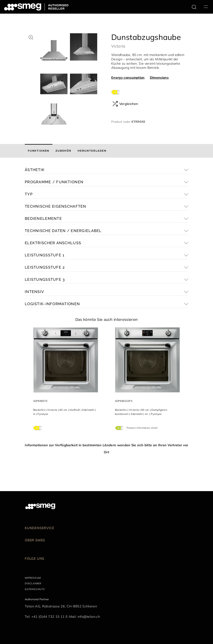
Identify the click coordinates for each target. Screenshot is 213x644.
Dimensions (159, 77)
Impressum (33, 578)
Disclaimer (33, 583)
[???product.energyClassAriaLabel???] (115, 92)
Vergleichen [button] (125, 104)
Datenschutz (35, 589)
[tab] (39, 151)
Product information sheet (142, 428)
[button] (31, 37)
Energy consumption (128, 77)
